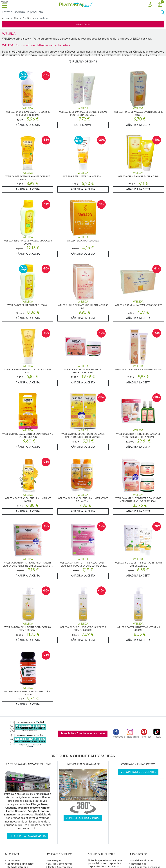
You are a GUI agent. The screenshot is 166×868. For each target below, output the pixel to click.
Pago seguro (55, 861)
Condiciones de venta (142, 861)
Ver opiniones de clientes (138, 772)
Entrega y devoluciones (60, 864)
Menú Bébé (83, 24)
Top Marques (29, 18)
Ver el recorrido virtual (83, 818)
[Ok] (163, 12)
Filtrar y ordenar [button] (83, 62)
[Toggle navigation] (4, 4)
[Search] (80, 12)
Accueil (6, 18)
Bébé (16, 18)
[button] (150, 5)
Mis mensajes (14, 861)
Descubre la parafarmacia (28, 836)
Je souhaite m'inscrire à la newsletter (83, 734)
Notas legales (138, 864)
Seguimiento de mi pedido (20, 864)
